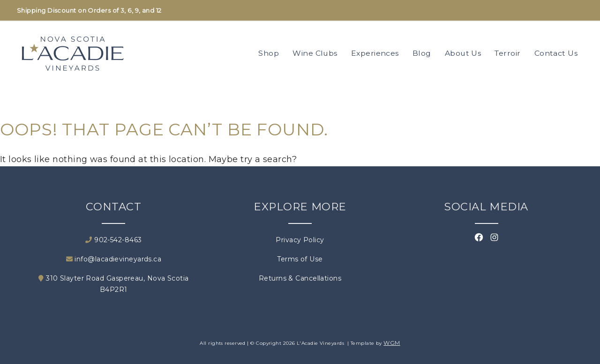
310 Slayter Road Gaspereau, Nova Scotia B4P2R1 (113, 284)
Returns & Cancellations (300, 278)
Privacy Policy (300, 240)
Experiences (375, 53)
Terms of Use (300, 259)
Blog (422, 53)
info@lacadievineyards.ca (114, 259)
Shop (269, 53)
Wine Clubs (315, 53)
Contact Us (556, 53)
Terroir (507, 53)
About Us (463, 53)
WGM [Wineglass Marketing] (392, 343)
